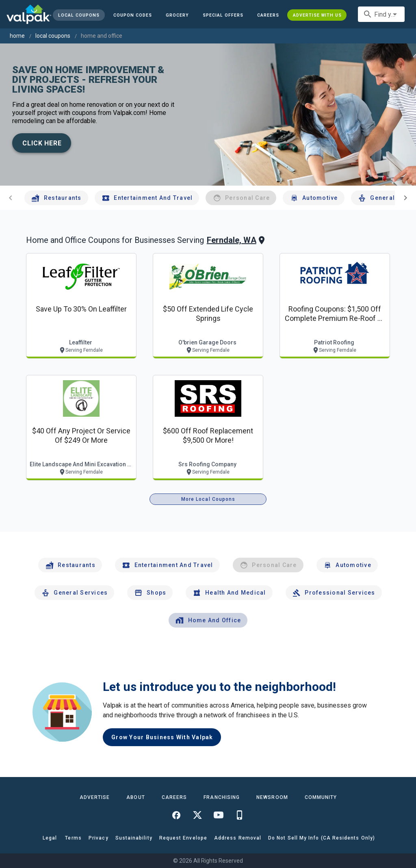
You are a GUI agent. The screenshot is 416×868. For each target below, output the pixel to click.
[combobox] (381, 14)
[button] (223, 15)
